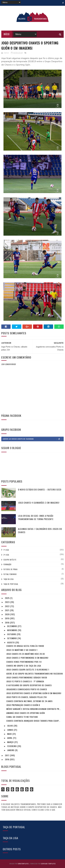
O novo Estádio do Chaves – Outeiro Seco (40, 489)
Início (7, 34)
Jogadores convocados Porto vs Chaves (27, 689)
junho (10, 730)
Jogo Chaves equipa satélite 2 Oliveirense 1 (28, 669)
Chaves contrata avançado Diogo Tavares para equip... (33, 721)
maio (10, 734)
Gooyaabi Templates (48, 864)
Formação (7, 564)
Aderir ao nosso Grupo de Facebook (33, 439)
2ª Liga (6, 555)
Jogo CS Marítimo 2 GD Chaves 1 (22, 650)
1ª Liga (6, 550)
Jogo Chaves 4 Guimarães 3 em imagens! (39, 503)
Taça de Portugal (11, 584)
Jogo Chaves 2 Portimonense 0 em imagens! (27, 658)
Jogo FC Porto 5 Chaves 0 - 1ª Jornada (25, 681)
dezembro (12, 626)
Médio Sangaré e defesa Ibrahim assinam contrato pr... (34, 709)
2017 (7, 755)
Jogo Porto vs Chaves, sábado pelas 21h (27, 697)
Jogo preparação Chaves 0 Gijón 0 (23, 705)
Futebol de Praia (10, 569)
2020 (8, 614)
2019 (7, 618)
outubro (12, 634)
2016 (7, 759)
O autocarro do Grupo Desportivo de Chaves (29, 685)
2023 (8, 602)
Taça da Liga (8, 579)
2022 (8, 606)
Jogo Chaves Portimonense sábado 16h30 (27, 677)
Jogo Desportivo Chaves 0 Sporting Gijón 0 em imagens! (34, 693)
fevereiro (12, 746)
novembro (12, 630)
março (11, 742)
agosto (11, 642)
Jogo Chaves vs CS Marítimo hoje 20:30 (26, 654)
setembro (12, 638)
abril (10, 738)
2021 (7, 610)
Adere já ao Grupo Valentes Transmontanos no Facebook (35, 674)
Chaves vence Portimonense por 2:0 (24, 662)
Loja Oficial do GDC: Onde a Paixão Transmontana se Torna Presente (36, 517)
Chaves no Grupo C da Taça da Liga (24, 666)
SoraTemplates (23, 864)
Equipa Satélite (10, 560)
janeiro (11, 750)
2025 (8, 598)
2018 (7, 622)
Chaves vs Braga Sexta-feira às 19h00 (25, 646)
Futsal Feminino (10, 574)
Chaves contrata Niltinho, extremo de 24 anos (29, 701)
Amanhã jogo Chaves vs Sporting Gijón (26, 713)
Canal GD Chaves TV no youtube (22, 717)
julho (10, 726)
